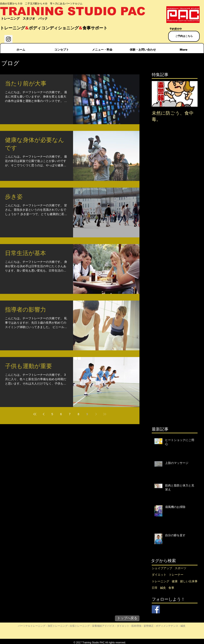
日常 (155, 588)
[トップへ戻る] (127, 618)
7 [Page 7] (70, 414)
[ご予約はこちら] (184, 36)
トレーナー (176, 575)
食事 (171, 588)
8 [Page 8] (78, 414)
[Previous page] (44, 414)
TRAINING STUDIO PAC (73, 11)
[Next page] (96, 414)
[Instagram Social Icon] (8, 39)
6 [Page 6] (61, 414)
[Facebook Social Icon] (156, 609)
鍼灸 (163, 588)
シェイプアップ (162, 568)
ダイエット (159, 575)
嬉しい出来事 (189, 581)
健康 (175, 581)
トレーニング (160, 581)
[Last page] (105, 414)
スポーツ (180, 568)
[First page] (35, 414)
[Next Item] (191, 94)
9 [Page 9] (87, 414)
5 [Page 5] (52, 414)
